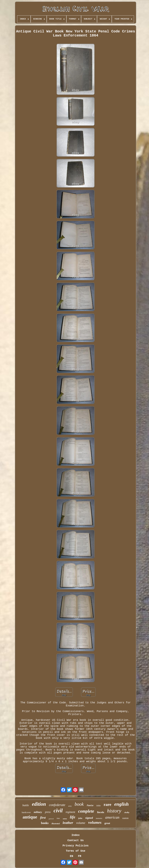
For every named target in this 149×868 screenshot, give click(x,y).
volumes (95, 822)
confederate (57, 805)
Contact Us (76, 840)
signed (89, 818)
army (70, 806)
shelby (127, 812)
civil (58, 811)
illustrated (56, 824)
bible (99, 806)
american (112, 817)
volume (81, 823)
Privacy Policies (76, 846)
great (107, 823)
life (73, 817)
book (79, 804)
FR (80, 856)
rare (107, 804)
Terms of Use (76, 851)
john (80, 818)
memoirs (99, 818)
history (114, 811)
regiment (70, 812)
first (43, 818)
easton (125, 818)
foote (90, 806)
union (65, 819)
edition (39, 804)
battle (26, 805)
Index (76, 835)
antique (30, 817)
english (122, 804)
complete (86, 811)
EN (71, 856)
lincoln (101, 812)
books (45, 823)
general (51, 819)
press (48, 812)
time (58, 818)
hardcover (26, 812)
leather (68, 823)
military (38, 812)
